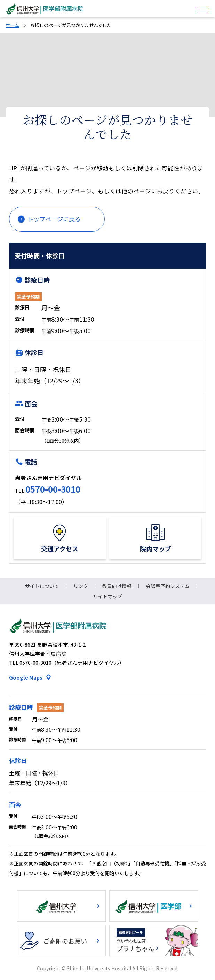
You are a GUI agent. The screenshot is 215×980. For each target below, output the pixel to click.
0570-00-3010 (53, 489)
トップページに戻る (54, 219)
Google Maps (26, 677)
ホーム (12, 25)
